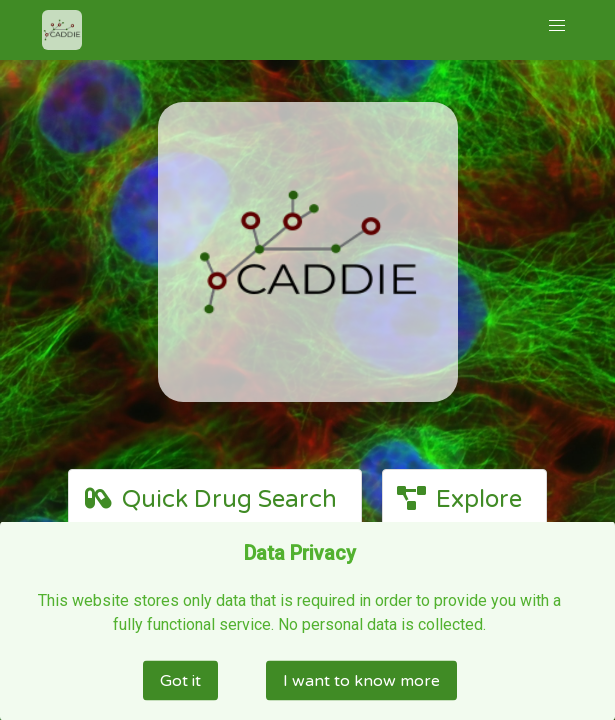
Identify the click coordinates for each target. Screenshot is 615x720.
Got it (180, 680)
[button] (557, 26)
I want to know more (361, 680)
